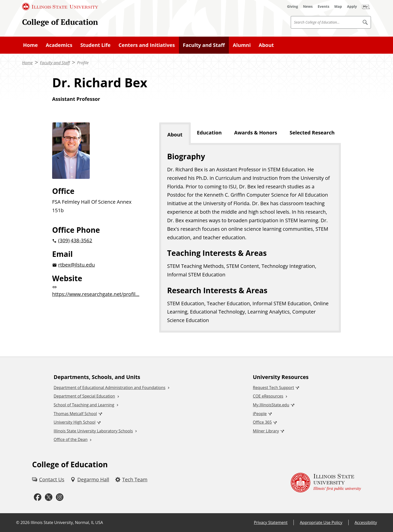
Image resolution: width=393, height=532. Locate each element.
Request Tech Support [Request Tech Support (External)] (273, 388)
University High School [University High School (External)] (75, 422)
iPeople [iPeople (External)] (260, 414)
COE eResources (268, 396)
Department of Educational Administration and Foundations (110, 388)
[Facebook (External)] (38, 497)
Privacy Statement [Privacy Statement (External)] (271, 522)
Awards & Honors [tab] (256, 133)
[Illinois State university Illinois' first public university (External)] (326, 482)
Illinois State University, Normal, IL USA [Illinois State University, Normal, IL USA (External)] (67, 522)
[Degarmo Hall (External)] (90, 480)
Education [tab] (209, 133)
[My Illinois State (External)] (366, 7)
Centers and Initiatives (147, 45)
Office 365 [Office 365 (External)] (262, 422)
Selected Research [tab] (312, 133)
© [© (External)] (18, 522)
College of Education (60, 22)
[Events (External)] (324, 7)
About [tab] (175, 135)
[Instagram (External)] (60, 497)
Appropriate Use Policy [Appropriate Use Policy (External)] (321, 522)
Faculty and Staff (204, 45)
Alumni (242, 45)
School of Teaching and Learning (84, 405)
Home (30, 45)
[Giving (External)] (292, 7)
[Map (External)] (338, 7)
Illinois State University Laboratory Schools (93, 431)
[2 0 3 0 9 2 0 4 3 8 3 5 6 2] (98, 241)
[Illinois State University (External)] (60, 7)
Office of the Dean (71, 439)
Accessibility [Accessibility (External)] (366, 522)
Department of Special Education (84, 396)
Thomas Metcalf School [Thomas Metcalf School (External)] (75, 414)
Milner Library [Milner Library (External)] (266, 431)
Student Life (95, 45)
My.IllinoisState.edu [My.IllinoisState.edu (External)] (271, 405)
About (266, 45)
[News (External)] (308, 7)
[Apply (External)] (352, 7)
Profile (83, 63)
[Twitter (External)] (49, 497)
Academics (59, 45)
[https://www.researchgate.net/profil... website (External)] (98, 292)
